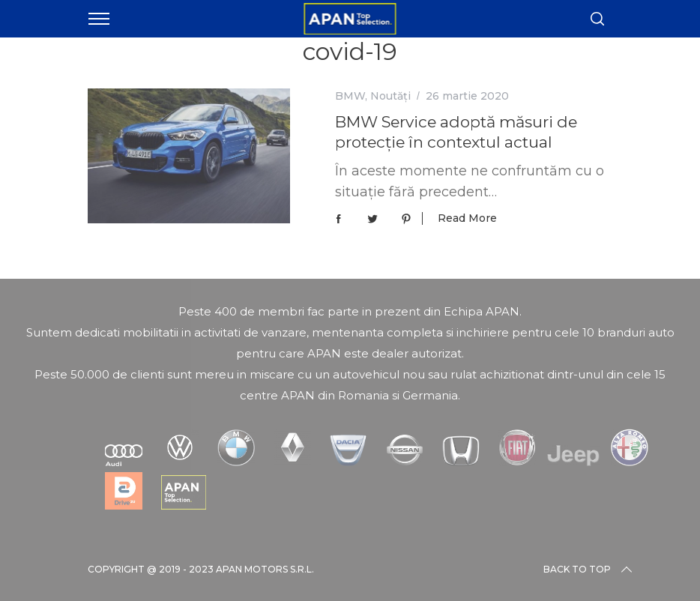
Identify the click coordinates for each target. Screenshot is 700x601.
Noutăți (390, 96)
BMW (350, 96)
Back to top (589, 570)
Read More (467, 218)
